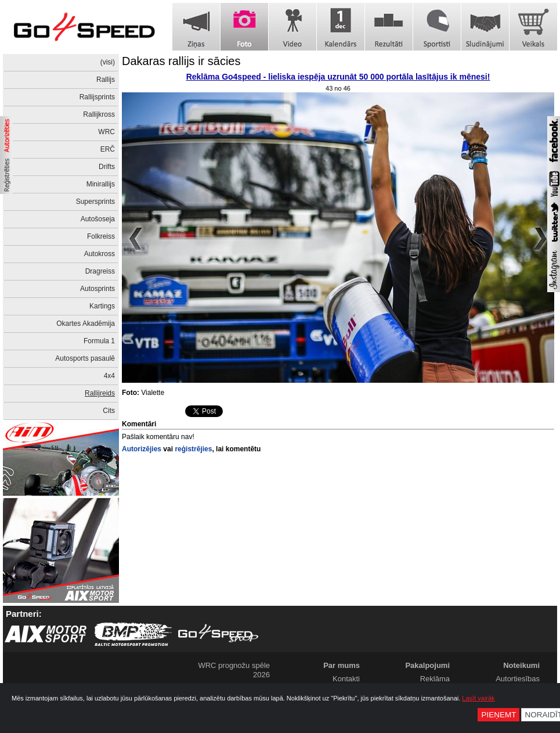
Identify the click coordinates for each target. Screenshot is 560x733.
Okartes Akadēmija (86, 324)
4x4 (109, 376)
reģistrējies (193, 449)
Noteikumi (521, 665)
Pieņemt (498, 715)
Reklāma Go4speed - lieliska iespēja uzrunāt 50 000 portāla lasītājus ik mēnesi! (338, 77)
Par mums (342, 665)
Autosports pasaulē (85, 358)
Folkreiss (101, 236)
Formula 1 (99, 341)
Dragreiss (100, 271)
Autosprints (97, 289)
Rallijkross (99, 114)
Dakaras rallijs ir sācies (181, 61)
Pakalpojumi (427, 665)
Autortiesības (518, 679)
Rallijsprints (97, 97)
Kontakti (346, 679)
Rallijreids (100, 393)
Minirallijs (101, 184)
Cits (109, 411)
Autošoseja (98, 219)
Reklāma (435, 679)
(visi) (108, 62)
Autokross (100, 254)
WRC (106, 132)
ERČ (108, 149)
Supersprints (95, 202)
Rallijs (106, 80)
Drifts (107, 167)
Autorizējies (142, 449)
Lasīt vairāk (478, 698)
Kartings (102, 306)
